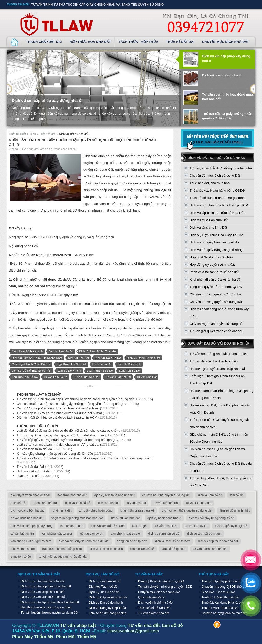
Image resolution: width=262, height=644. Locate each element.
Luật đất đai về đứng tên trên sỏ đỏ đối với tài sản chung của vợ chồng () (78, 431)
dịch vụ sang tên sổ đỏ (164, 534)
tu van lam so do (56, 377)
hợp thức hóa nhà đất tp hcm (62, 549)
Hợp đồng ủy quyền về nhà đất (212, 265)
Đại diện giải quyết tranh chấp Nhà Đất (218, 369)
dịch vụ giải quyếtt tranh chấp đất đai (84, 541)
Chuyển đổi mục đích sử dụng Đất (215, 176)
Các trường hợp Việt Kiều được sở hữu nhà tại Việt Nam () (68, 408)
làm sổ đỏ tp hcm (173, 549)
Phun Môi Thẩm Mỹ (76, 637)
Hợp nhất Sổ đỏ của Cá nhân (211, 257)
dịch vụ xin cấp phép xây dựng (32, 526)
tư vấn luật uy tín (22, 534)
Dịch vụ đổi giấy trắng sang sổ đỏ (214, 242)
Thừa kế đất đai (180, 42)
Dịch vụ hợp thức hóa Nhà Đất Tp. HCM (219, 205)
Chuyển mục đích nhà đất (226, 42)
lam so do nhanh (129, 364)
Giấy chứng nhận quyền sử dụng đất (216, 324)
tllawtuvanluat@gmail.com (133, 631)
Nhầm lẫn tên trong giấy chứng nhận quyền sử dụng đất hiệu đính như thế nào (83, 140)
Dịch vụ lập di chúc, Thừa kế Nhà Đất (217, 213)
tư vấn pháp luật (166, 526)
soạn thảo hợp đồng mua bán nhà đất (77, 518)
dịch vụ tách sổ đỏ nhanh (204, 534)
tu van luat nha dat (86, 377)
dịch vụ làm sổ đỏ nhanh (108, 526)
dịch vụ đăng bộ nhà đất (144, 358)
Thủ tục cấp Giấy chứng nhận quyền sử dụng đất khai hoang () (71, 435)
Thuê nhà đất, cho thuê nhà (210, 183)
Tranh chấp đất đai (44, 42)
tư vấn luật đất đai (118, 377)
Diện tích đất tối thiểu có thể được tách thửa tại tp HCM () (67, 418)
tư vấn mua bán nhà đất (27, 518)
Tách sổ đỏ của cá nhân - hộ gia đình (217, 198)
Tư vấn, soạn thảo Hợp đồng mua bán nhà (221, 168)
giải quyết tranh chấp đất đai (31, 364)
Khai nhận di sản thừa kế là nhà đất (215, 279)
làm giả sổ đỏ (102, 364)
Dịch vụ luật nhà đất (15, 42)
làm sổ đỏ (237, 495)
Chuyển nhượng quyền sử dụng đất (216, 302)
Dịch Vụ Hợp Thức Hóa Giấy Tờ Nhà (216, 235)
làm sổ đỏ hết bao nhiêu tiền (32, 371)
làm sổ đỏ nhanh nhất (235, 510)
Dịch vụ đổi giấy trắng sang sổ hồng (216, 250)
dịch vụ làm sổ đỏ (210, 495)
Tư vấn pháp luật (78, 625)
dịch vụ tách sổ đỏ (108, 358)
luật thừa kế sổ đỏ (100, 371)
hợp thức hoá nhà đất (71, 364)
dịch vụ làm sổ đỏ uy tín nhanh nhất (37, 358)
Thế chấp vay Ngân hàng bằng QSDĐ (217, 190)
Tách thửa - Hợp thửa (138, 42)
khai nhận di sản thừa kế (137, 510)
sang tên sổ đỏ (129, 371)
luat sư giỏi (140, 526)
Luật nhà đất (18, 134)
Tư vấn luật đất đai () (40, 467)
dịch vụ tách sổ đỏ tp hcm (173, 541)
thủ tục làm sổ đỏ (25, 377)
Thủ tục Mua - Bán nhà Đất (220, 608)
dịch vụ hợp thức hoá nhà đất (114, 495)
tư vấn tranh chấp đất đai (210, 549)
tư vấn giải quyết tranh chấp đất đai (63, 557)
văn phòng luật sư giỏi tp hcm (31, 541)
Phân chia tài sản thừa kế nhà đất (214, 272)
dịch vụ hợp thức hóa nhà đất (218, 541)
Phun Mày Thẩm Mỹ (33, 637)
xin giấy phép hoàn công (96, 510)
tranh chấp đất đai (45, 503)
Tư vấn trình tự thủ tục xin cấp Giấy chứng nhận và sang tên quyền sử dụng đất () (85, 399)
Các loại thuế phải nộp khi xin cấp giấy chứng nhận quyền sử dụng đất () (78, 404)
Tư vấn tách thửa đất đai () (44, 449)
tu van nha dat (147, 377)
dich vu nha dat (79, 358)
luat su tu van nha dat (125, 518)
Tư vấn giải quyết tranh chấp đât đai (216, 331)
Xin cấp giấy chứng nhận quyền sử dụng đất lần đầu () (65, 454)
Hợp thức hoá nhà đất (90, 42)
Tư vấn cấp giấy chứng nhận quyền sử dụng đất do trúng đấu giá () (74, 440)
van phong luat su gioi (126, 534)
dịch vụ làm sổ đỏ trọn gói (98, 351)
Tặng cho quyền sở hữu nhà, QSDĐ (216, 287)
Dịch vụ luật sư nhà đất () (43, 471)
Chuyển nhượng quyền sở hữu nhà (215, 294)
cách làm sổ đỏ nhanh (27, 351)
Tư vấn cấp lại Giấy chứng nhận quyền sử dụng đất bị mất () (69, 413)
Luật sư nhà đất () (38, 476)
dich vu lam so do (61, 351)
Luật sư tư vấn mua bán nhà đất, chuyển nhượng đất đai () (68, 444)
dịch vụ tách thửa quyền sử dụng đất (187, 510)
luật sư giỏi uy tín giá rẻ (231, 526)
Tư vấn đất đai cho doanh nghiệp (214, 361)
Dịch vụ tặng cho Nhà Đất (208, 227)
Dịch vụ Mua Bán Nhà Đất (209, 220)
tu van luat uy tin (196, 526)
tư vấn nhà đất (61, 510)
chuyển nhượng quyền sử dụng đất (166, 495)
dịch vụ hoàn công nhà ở (164, 518)
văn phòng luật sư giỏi (57, 534)
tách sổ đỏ (18, 503)
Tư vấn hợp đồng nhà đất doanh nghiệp (219, 354)
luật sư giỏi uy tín (91, 534)
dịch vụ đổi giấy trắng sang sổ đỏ (212, 518)
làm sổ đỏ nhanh (69, 371)
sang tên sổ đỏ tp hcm (132, 541)
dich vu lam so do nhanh (106, 549)
